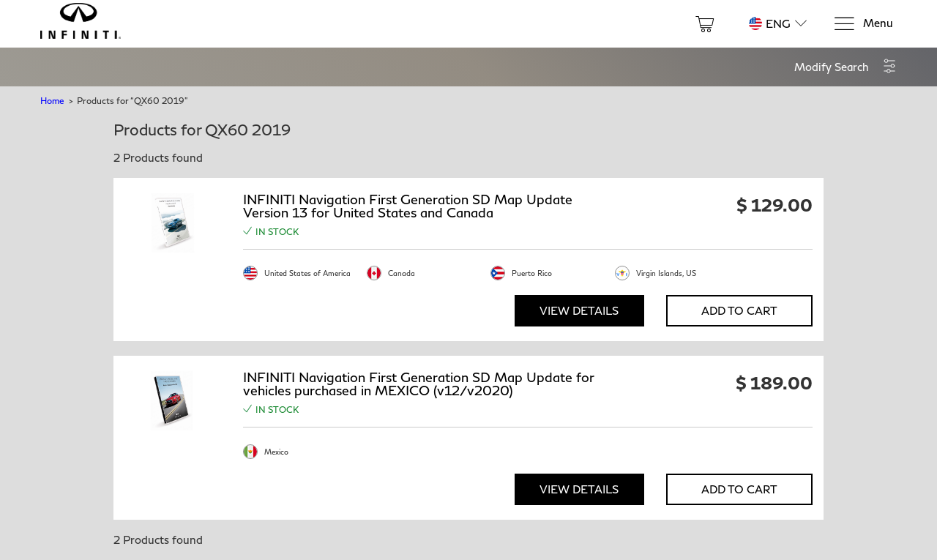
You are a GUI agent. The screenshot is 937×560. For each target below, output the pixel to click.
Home (52, 101)
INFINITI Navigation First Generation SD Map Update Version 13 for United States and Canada (408, 206)
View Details (579, 310)
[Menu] (863, 24)
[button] (845, 67)
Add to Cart (739, 310)
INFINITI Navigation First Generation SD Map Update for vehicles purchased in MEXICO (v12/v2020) (419, 384)
